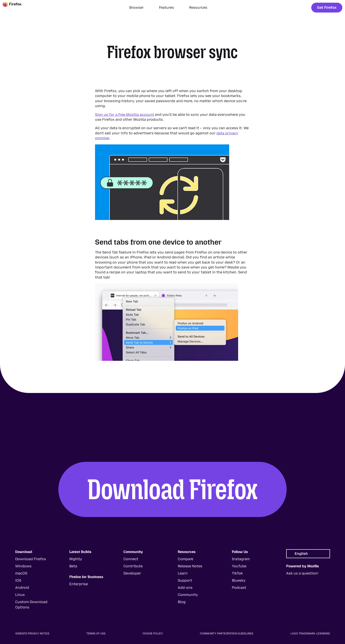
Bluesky (239, 580)
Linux (20, 595)
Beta (73, 566)
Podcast (239, 588)
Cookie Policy (153, 633)
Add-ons (185, 588)
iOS (18, 580)
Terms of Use (96, 633)
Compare (185, 559)
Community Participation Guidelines (227, 633)
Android (22, 588)
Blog (182, 602)
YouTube (239, 566)
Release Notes (190, 566)
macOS (21, 573)
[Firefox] (16, 8)
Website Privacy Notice (32, 633)
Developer (132, 573)
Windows (23, 566)
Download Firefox (173, 489)
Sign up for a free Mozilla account (125, 115)
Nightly (76, 559)
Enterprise (79, 584)
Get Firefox (327, 7)
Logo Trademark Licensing (310, 633)
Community (188, 595)
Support (185, 580)
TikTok (237, 573)
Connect (131, 559)
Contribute (133, 566)
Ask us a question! (302, 573)
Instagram (241, 559)
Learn (183, 573)
